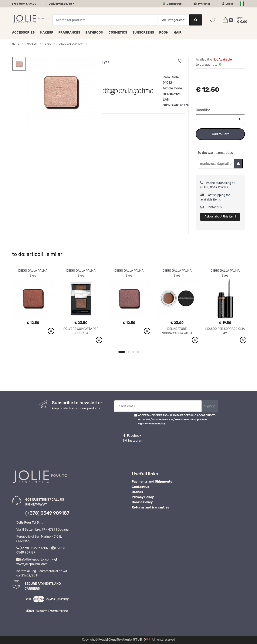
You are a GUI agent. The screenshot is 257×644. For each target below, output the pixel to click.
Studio (142, 640)
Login (228, 4)
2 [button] (129, 352)
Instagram (133, 441)
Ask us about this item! (220, 217)
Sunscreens (143, 32)
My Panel (202, 4)
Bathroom (94, 32)
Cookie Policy (142, 502)
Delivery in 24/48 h (62, 4)
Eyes (106, 62)
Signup (210, 406)
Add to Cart (220, 134)
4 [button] (138, 352)
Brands (137, 492)
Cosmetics (118, 32)
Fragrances (69, 32)
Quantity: (203, 110)
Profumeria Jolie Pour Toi (214, 474)
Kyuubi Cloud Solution (114, 640)
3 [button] (133, 352)
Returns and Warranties (151, 507)
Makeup (47, 32)
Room (164, 32)
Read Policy (158, 424)
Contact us (172, 4)
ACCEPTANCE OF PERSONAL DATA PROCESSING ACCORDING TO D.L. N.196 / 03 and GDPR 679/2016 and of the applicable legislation (177, 419)
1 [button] (122, 352)
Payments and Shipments (152, 482)
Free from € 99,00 (24, 4)
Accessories (23, 32)
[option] (61, 92)
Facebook (132, 436)
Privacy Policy (143, 497)
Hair (178, 32)
